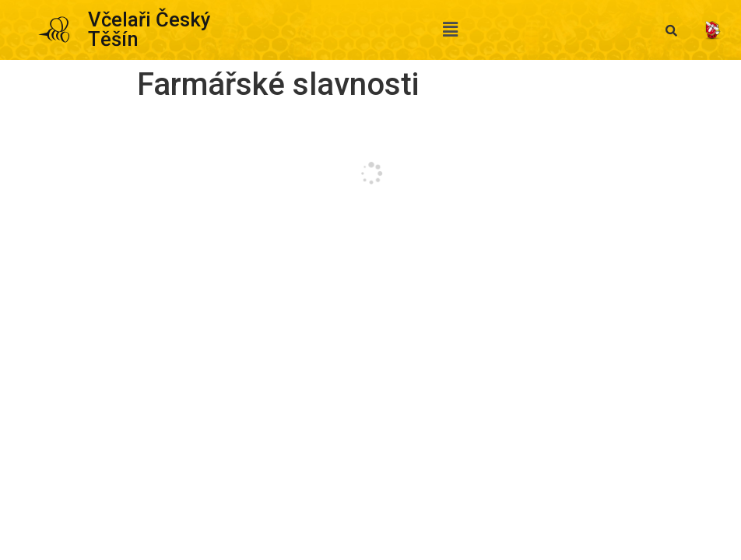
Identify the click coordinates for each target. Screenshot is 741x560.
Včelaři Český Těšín (149, 30)
